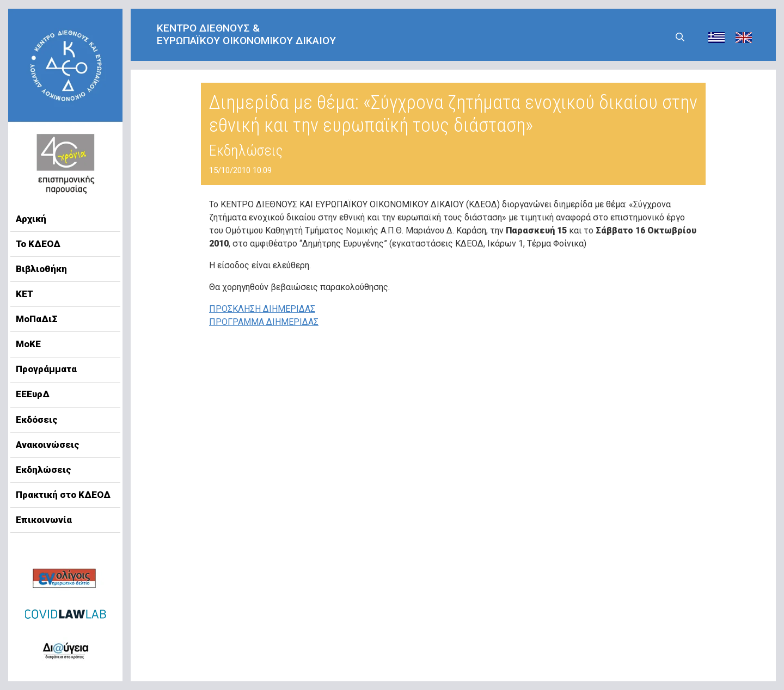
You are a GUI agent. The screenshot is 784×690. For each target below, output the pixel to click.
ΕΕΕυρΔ (33, 394)
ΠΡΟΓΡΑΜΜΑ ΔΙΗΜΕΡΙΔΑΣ (264, 322)
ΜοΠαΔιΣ (37, 319)
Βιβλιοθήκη (41, 269)
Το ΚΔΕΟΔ (38, 244)
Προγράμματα (46, 369)
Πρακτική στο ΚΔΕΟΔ (63, 495)
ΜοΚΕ (28, 344)
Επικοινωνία (44, 520)
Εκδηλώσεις (44, 470)
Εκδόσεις (37, 420)
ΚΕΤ (24, 294)
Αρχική (31, 219)
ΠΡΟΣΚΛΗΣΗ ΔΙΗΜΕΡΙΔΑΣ (262, 309)
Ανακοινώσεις (48, 445)
